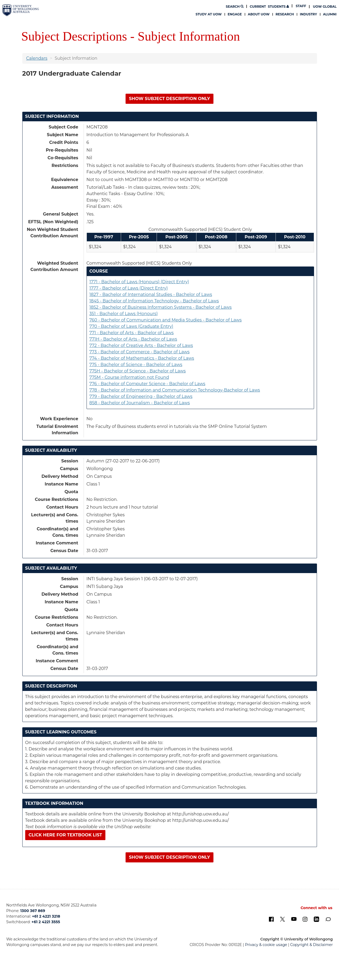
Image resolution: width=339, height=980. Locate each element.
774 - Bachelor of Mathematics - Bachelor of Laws (142, 358)
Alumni (330, 14)
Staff (301, 6)
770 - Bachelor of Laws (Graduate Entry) (131, 326)
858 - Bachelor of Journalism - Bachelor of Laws (140, 403)
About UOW (259, 14)
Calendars (37, 58)
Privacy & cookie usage (266, 945)
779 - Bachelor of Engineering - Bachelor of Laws (141, 396)
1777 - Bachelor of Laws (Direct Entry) (129, 288)
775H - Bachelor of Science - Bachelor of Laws (138, 371)
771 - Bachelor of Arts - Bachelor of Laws (132, 333)
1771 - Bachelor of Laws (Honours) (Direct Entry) (139, 282)
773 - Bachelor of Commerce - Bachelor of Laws (140, 352)
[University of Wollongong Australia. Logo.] (21, 10)
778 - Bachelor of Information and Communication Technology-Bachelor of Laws (175, 390)
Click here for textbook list (65, 835)
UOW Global (325, 7)
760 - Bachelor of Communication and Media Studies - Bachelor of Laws (166, 320)
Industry (308, 14)
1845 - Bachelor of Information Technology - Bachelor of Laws (154, 301)
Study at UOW (209, 14)
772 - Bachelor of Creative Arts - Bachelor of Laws (141, 345)
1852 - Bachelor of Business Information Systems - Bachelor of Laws (161, 307)
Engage (235, 14)
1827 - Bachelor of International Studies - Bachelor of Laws (151, 295)
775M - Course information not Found (129, 377)
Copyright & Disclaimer (312, 945)
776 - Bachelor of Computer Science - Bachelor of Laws (147, 384)
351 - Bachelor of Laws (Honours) (124, 314)
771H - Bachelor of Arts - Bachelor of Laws (133, 339)
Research (285, 14)
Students (269, 7)
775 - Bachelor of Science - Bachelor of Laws (136, 365)
